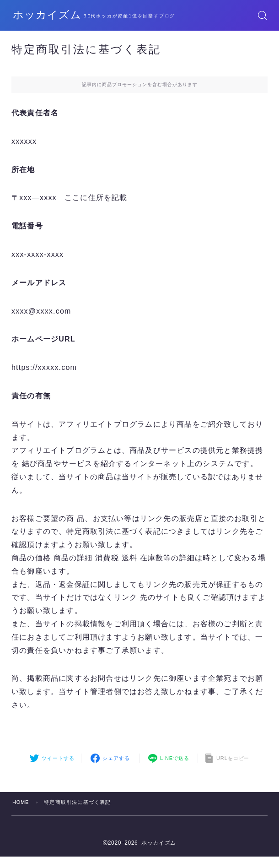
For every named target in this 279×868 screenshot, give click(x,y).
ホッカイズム (51, 15)
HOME (21, 802)
